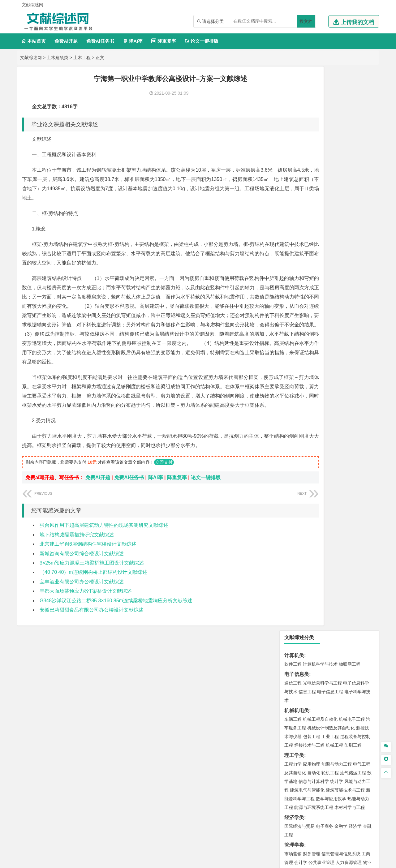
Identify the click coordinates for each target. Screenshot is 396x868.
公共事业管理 (321, 298)
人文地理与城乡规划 (331, 508)
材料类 (292, 382)
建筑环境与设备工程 (322, 481)
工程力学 (293, 200)
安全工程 (320, 572)
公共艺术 (313, 672)
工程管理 (343, 472)
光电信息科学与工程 (322, 119)
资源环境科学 (312, 553)
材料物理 (312, 400)
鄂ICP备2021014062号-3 (224, 861)
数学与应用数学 (331, 234)
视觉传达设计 (297, 663)
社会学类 (294, 682)
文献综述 (294, 749)
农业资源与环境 (319, 718)
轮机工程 (330, 208)
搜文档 (306, 21)
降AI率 (133, 41)
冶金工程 (307, 581)
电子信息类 (297, 110)
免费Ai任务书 (100, 41)
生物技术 (362, 618)
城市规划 (293, 481)
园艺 (289, 710)
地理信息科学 (297, 508)
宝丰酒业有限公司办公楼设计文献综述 (82, 600)
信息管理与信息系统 (341, 290)
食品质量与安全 (299, 627)
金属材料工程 (329, 417)
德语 (316, 334)
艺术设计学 (314, 655)
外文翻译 (294, 759)
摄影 (299, 672)
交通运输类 (297, 363)
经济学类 (294, 253)
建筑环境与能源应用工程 (345, 463)
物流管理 (312, 599)
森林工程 (350, 710)
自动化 (314, 208)
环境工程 (293, 544)
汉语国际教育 (297, 334)
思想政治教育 (297, 691)
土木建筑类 (58, 58)
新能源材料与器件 (312, 408)
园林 (336, 710)
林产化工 (364, 636)
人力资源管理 (349, 298)
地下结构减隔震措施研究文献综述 (77, 553)
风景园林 (343, 663)
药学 (320, 627)
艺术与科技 (322, 663)
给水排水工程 (307, 489)
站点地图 (259, 861)
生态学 (296, 718)
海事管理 (293, 436)
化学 (331, 636)
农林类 (292, 701)
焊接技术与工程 (309, 181)
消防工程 (357, 572)
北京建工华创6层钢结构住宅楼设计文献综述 (88, 563)
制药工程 (343, 618)
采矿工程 (339, 572)
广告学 (291, 326)
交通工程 (352, 372)
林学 (299, 710)
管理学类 (294, 281)
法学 (289, 353)
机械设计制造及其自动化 (331, 164)
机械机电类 (297, 146)
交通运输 (293, 372)
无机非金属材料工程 (341, 400)
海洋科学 (299, 445)
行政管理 (303, 307)
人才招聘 (310, 803)
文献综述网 (31, 58)
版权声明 (343, 803)
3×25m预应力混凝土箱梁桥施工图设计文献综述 (92, 581)
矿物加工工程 (297, 572)
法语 (336, 326)
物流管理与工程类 (304, 591)
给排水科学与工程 (316, 472)
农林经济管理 (317, 710)
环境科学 (312, 544)
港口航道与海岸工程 (322, 436)
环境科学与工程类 (304, 536)
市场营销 (293, 290)
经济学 (355, 262)
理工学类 (294, 191)
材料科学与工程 (299, 391)
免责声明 (278, 812)
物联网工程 (350, 100)
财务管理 (312, 290)
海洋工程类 (297, 427)
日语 (368, 326)
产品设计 (334, 655)
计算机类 (294, 91)
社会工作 (320, 691)
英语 (303, 326)
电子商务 (325, 262)
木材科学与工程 (350, 243)
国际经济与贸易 (299, 262)
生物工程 (317, 636)
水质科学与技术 (337, 544)
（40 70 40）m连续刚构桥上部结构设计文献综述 (93, 591)
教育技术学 (352, 326)
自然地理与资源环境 (332, 517)
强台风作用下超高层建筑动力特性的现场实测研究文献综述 (104, 544)
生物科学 (346, 636)
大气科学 (303, 517)
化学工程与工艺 (299, 618)
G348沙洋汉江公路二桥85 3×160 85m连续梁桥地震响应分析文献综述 (116, 619)
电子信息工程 (330, 127)
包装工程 (312, 172)
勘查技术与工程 (332, 581)
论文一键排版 (202, 41)
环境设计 (293, 655)
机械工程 (334, 181)
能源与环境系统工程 (314, 243)
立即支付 (164, 481)
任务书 (292, 769)
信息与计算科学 (314, 217)
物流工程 (293, 599)
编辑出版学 (319, 326)
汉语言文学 (355, 334)
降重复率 (164, 41)
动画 (367, 655)
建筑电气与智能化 (307, 226)
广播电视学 (332, 334)
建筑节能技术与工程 (345, 226)
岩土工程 (293, 463)
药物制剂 (334, 627)
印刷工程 (353, 181)
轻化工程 (299, 636)
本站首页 (34, 41)
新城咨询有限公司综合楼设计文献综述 (82, 572)
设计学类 (294, 646)
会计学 (301, 298)
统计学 (337, 217)
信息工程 (307, 127)
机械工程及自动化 (320, 155)
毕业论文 (294, 728)
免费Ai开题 (66, 41)
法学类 (292, 344)
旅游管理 (321, 307)
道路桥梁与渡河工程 (322, 372)
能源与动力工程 (337, 200)
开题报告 (294, 739)
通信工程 (293, 119)
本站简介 (278, 803)
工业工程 (330, 172)
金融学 (341, 262)
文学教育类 (297, 317)
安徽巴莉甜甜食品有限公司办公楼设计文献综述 (92, 628)
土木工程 (82, 58)
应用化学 (325, 618)
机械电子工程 (352, 155)
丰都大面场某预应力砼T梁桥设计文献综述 (86, 610)
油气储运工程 (353, 208)
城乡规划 (362, 472)
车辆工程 (293, 155)
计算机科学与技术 (320, 100)
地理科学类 (297, 499)
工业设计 (353, 655)
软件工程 (293, 100)
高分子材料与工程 (347, 408)
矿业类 (292, 563)
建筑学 (291, 472)
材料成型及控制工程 (335, 391)
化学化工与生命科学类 (309, 610)
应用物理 (312, 200)
